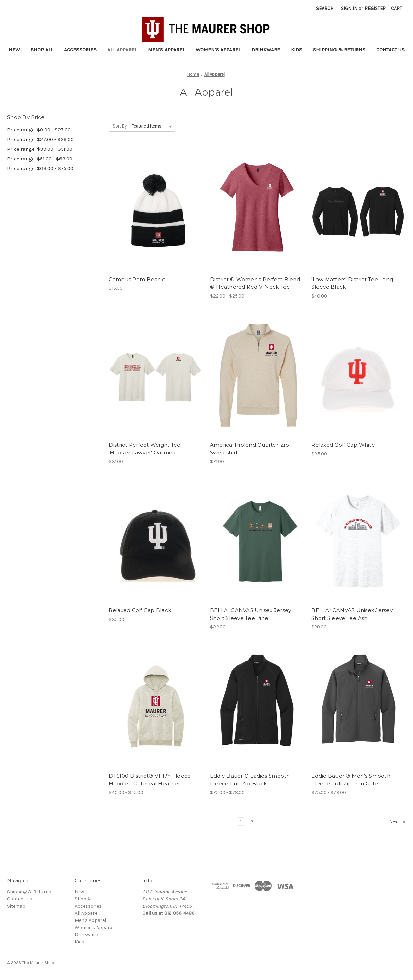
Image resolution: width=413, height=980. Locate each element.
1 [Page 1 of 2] (241, 821)
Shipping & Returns (339, 50)
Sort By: (120, 126)
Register (375, 8)
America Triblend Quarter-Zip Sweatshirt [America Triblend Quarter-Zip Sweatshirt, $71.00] (249, 449)
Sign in (349, 8)
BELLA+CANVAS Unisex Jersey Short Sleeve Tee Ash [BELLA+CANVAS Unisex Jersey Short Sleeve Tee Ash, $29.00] (352, 614)
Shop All (42, 50)
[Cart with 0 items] (397, 8)
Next (397, 822)
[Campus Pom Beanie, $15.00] (156, 210)
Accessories (80, 50)
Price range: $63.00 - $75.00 (40, 168)
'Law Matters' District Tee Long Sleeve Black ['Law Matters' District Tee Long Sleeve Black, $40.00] (352, 283)
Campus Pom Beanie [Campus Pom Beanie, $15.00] (137, 279)
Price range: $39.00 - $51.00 (40, 149)
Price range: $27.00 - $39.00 (40, 139)
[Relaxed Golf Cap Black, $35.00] (156, 541)
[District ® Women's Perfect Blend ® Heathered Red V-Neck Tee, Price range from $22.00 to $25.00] (257, 210)
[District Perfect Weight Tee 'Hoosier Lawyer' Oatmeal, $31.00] (156, 376)
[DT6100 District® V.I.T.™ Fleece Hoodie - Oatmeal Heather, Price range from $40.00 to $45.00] (156, 707)
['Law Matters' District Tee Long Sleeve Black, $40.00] (358, 210)
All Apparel (122, 50)
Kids (297, 50)
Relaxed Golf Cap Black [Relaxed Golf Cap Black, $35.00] (140, 610)
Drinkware (266, 50)
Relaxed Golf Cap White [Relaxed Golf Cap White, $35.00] (343, 445)
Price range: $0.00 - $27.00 (39, 130)
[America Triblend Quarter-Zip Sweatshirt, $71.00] (257, 376)
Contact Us (390, 50)
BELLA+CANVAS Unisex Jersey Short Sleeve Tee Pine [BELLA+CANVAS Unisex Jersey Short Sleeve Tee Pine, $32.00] (251, 614)
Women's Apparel (218, 50)
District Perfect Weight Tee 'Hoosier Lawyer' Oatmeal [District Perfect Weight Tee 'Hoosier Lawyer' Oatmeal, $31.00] (145, 449)
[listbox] (153, 126)
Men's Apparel (166, 50)
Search (325, 8)
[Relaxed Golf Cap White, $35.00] (358, 376)
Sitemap (16, 906)
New (14, 50)
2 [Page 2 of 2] (252, 821)
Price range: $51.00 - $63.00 (40, 159)
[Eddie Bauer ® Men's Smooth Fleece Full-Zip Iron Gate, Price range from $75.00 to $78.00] (358, 707)
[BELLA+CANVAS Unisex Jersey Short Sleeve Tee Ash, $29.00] (358, 541)
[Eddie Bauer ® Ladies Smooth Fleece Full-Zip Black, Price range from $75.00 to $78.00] (257, 707)
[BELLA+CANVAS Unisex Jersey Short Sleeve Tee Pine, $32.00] (257, 541)
